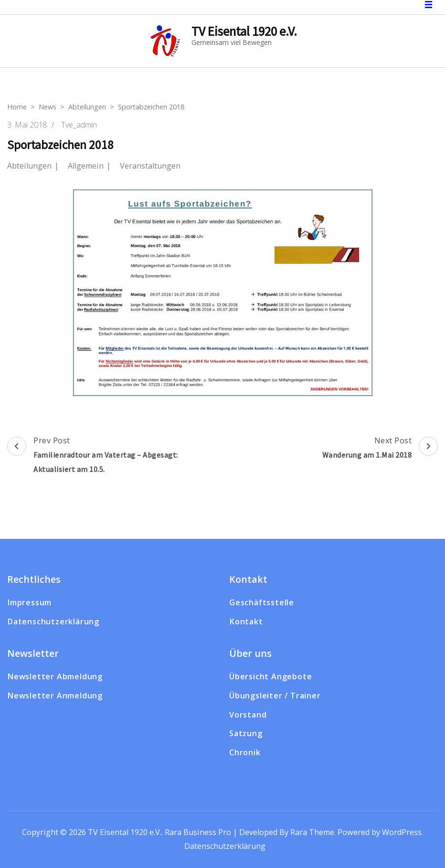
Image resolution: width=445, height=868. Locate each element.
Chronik (245, 752)
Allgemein (86, 166)
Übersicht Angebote (270, 676)
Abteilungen (29, 166)
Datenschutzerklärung (53, 622)
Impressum (29, 602)
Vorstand (248, 715)
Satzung (246, 733)
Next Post (380, 449)
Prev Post (114, 456)
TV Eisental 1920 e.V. (244, 31)
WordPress (402, 832)
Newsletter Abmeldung (55, 676)
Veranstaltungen (150, 166)
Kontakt (246, 622)
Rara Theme (312, 832)
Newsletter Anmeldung (55, 696)
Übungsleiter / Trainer (275, 696)
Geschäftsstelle (262, 602)
